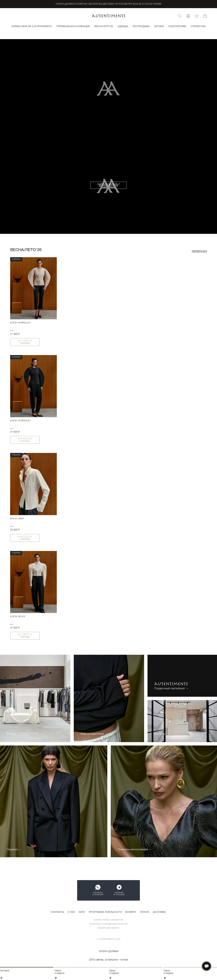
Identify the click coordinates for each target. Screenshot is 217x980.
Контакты (57, 912)
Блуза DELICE (18, 617)
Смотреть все (199, 251)
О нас (72, 912)
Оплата (145, 912)
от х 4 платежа (25, 342)
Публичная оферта (109, 928)
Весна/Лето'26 (109, 185)
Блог (82, 912)
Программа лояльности (105, 912)
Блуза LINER (17, 519)
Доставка (159, 912)
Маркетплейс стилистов (108, 920)
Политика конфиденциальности (108, 924)
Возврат (131, 912)
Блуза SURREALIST (21, 323)
